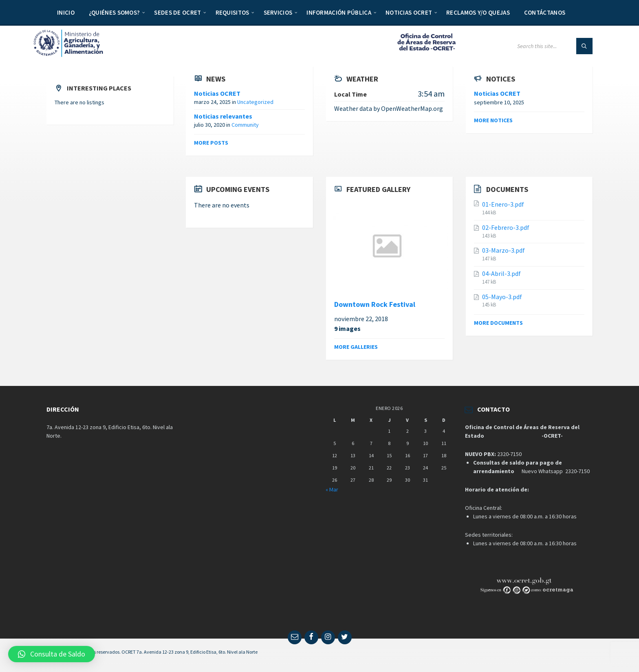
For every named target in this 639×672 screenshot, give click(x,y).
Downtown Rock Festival (375, 304)
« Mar (332, 489)
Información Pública (339, 12)
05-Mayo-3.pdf (502, 297)
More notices (493, 120)
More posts (211, 143)
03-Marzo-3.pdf (503, 250)
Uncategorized (255, 102)
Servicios (278, 12)
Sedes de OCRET (177, 12)
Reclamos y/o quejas (478, 12)
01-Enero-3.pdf (503, 204)
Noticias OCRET (409, 12)
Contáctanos (545, 12)
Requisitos (232, 12)
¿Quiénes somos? (115, 12)
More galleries (356, 347)
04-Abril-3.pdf (501, 273)
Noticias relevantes (223, 116)
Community (245, 125)
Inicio (66, 12)
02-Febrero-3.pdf (506, 227)
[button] (52, 654)
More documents (498, 323)
